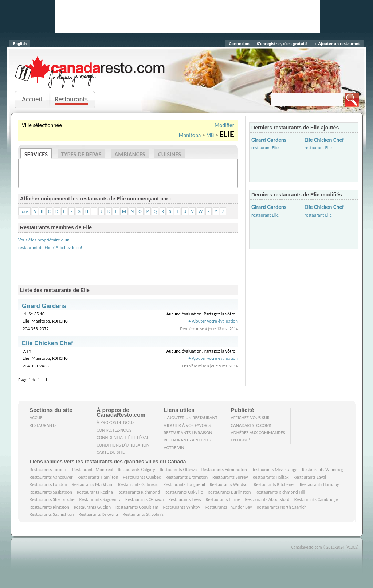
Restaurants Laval (310, 477)
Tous (24, 211)
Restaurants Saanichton (52, 514)
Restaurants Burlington (229, 492)
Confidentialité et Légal (123, 437)
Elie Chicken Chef (324, 140)
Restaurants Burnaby (319, 484)
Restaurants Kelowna (98, 514)
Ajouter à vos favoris (187, 425)
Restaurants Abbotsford (267, 499)
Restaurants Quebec (142, 477)
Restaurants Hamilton (98, 477)
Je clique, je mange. (91, 81)
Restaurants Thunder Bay (228, 507)
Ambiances (130, 154)
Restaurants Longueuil (184, 484)
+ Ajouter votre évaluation (213, 321)
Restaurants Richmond (139, 492)
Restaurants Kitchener (274, 484)
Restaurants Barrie (223, 499)
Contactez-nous (114, 430)
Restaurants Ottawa (178, 469)
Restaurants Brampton (186, 477)
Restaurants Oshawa (144, 499)
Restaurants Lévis (184, 499)
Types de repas (81, 154)
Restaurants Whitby (181, 507)
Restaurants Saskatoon (51, 492)
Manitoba (190, 135)
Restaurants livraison (188, 433)
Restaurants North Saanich (281, 507)
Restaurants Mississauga (275, 469)
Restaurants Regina (95, 492)
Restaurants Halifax (270, 477)
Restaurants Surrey (230, 477)
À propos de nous (115, 422)
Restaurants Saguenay (100, 499)
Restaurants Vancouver (51, 477)
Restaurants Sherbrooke (52, 499)
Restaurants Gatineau (138, 484)
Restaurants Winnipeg (323, 469)
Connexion (239, 44)
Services (36, 154)
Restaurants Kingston (49, 507)
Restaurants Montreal (93, 469)
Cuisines (170, 154)
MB (210, 135)
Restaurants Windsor (229, 484)
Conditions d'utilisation (123, 445)
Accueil (32, 99)
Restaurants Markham (93, 484)
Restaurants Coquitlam (137, 507)
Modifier (224, 125)
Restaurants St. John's (143, 514)
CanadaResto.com (91, 64)
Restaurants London (48, 484)
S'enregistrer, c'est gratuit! (282, 44)
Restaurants (71, 99)
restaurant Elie (265, 147)
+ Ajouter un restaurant (337, 44)
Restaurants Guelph (93, 507)
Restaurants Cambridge (316, 499)
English (20, 44)
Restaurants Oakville (184, 492)
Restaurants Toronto (48, 469)
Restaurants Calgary (136, 469)
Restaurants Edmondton (224, 469)
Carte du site (111, 452)
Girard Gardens (269, 140)
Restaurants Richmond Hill (280, 492)
